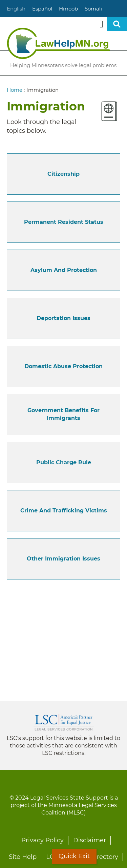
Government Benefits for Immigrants (63, 414)
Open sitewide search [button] (117, 24)
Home (15, 90)
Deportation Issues (63, 318)
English (16, 9)
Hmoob (68, 9)
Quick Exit (74, 856)
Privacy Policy (43, 840)
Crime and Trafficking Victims (64, 511)
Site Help (23, 857)
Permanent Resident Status (64, 222)
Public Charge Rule (64, 462)
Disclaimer (90, 840)
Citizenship (63, 174)
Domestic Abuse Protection (63, 366)
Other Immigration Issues (63, 559)
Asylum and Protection (64, 270)
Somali (93, 9)
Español (42, 9)
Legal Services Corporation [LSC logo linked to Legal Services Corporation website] (64, 722)
